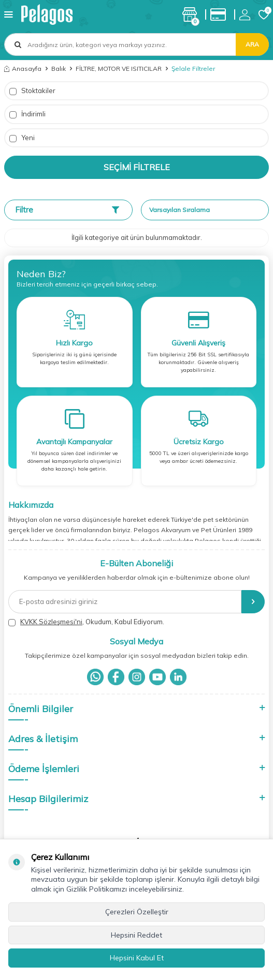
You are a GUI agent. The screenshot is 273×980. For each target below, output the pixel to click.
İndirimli (27, 114)
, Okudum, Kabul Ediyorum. (86, 622)
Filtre (67, 210)
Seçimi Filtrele (137, 167)
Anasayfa (23, 69)
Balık (59, 69)
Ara (252, 44)
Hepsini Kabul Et (137, 958)
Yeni (22, 138)
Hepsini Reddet (136, 935)
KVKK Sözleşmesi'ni (51, 622)
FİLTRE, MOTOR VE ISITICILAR (119, 69)
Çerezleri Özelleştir (137, 912)
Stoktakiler (32, 91)
